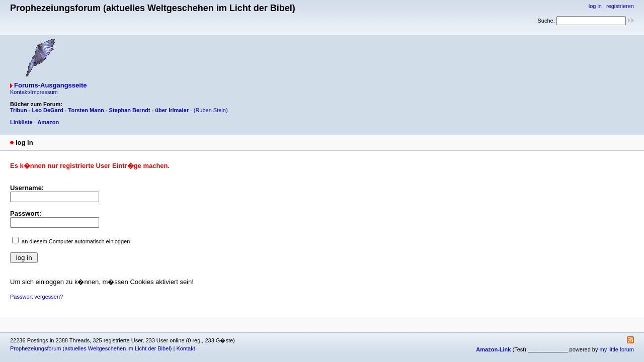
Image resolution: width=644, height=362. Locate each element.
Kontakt (185, 348)
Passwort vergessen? (36, 297)
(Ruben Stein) (211, 110)
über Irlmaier (172, 110)
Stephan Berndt (130, 110)
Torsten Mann (86, 110)
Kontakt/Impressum (34, 92)
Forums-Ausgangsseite (50, 85)
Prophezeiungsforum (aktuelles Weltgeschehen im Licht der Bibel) (91, 348)
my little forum (617, 349)
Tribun (19, 110)
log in (595, 6)
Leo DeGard (47, 110)
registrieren (620, 6)
